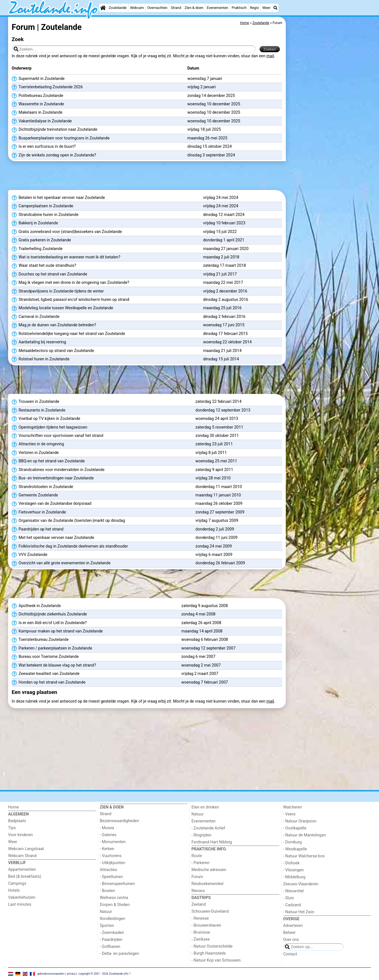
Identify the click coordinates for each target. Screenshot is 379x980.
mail (270, 56)
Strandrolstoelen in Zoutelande (42, 487)
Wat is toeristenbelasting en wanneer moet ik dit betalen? (66, 257)
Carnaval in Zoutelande (36, 317)
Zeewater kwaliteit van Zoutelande (46, 674)
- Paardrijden (111, 940)
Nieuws (198, 891)
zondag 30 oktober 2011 (217, 436)
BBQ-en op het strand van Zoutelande (48, 461)
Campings (17, 883)
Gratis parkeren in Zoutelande (41, 240)
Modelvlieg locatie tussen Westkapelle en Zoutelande (63, 308)
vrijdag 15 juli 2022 (220, 232)
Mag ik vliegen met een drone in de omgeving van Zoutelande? (70, 283)
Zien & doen (194, 8)
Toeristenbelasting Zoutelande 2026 (47, 87)
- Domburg (293, 842)
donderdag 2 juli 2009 (215, 529)
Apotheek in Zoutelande (36, 606)
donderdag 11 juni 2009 (216, 538)
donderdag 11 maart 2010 (219, 487)
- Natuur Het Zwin (299, 912)
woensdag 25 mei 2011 (216, 461)
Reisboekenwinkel (208, 884)
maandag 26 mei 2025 (207, 138)
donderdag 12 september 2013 (223, 410)
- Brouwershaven (206, 925)
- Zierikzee (201, 939)
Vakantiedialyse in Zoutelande (42, 121)
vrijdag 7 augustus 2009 (217, 521)
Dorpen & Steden (115, 905)
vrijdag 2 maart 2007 (200, 674)
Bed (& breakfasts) (25, 876)
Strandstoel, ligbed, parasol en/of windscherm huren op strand (70, 300)
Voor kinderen (21, 835)
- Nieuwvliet (294, 891)
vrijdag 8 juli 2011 (211, 453)
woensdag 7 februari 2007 (205, 682)
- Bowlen (108, 891)
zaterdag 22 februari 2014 (218, 402)
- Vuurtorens (111, 856)
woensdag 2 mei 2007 (201, 665)
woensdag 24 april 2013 (217, 419)
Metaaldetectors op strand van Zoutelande (53, 351)
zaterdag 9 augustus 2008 (205, 606)
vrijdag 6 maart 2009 (214, 555)
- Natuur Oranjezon (300, 821)
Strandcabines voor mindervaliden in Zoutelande (58, 470)
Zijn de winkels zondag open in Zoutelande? (54, 155)
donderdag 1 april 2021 (224, 240)
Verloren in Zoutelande (35, 453)
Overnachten (157, 8)
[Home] (103, 8)
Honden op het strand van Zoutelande (49, 682)
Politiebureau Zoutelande (37, 96)
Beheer (290, 933)
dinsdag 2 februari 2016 (224, 317)
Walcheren (293, 807)
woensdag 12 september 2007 (208, 648)
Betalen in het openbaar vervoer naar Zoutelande (58, 198)
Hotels (14, 890)
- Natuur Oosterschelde (212, 946)
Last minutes (20, 904)
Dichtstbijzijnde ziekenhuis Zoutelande (49, 614)
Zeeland (199, 904)
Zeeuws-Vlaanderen (301, 884)
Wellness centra (114, 898)
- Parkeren (200, 863)
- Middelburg (294, 877)
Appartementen (22, 870)
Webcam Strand (22, 856)
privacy (71, 973)
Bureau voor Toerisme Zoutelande (45, 657)
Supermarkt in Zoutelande (38, 79)
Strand (176, 8)
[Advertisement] (329, 145)
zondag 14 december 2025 (211, 96)
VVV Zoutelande (30, 555)
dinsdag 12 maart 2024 (224, 215)
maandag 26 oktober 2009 (219, 504)
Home (14, 807)
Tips (12, 828)
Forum (197, 877)
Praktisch (239, 8)
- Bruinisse (201, 932)
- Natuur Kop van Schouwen (216, 960)
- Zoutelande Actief (208, 828)
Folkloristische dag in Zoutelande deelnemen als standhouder (70, 546)
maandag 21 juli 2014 (222, 351)
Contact (290, 954)
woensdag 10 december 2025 (214, 104)
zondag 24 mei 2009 (214, 546)
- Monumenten (113, 842)
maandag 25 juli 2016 (222, 308)
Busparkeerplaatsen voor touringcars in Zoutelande (61, 138)
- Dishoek (292, 863)
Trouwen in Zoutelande (35, 402)
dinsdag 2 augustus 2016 (226, 300)
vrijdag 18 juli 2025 (204, 129)
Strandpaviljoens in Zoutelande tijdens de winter (58, 291)
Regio (254, 8)
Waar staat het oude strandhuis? (44, 266)
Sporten (107, 926)
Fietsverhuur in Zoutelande (39, 512)
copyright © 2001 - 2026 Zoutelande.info (103, 973)
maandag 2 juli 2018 (221, 257)
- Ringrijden (201, 835)
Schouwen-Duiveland (210, 911)
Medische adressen (209, 870)
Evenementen (218, 8)
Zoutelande (118, 8)
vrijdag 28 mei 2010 (213, 478)
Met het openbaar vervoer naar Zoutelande (53, 538)
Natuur (106, 912)
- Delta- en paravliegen (120, 954)
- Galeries (108, 835)
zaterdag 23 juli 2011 (214, 444)
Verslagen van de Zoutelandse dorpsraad (52, 504)
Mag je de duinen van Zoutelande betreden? (54, 325)
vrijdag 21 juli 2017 (220, 274)
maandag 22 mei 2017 (223, 283)
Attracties (109, 870)
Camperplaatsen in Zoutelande (43, 206)
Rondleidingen (113, 919)
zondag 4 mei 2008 (198, 614)
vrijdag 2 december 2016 (225, 291)
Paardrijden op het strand (38, 529)
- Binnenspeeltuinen (117, 884)
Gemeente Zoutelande (35, 495)
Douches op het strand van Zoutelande (50, 274)
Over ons (291, 940)
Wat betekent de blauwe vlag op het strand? (54, 665)
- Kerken (107, 849)
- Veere (289, 814)
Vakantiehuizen (22, 897)
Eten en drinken (205, 807)
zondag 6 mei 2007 (198, 657)
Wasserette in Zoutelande (38, 104)
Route (197, 856)
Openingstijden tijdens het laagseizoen (50, 427)
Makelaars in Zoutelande (37, 113)
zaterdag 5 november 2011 (219, 427)
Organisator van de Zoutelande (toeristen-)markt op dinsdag (68, 521)
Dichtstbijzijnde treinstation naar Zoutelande (55, 130)
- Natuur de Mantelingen (305, 835)
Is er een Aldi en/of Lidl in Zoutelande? (49, 623)
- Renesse (200, 918)
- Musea (107, 828)
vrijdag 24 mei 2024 (221, 198)
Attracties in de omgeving (38, 444)
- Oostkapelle (295, 828)
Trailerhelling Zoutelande (37, 249)
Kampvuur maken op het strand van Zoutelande (57, 631)
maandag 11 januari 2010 (218, 495)
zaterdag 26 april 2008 (201, 623)
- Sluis (289, 898)
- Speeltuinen (111, 877)
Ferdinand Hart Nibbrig (212, 842)
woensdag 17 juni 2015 (224, 325)
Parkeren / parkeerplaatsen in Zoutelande (52, 648)
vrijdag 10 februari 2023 (224, 223)
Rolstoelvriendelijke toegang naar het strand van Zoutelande (68, 334)
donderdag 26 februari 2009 (220, 563)
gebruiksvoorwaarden (51, 973)
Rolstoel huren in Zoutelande (41, 359)
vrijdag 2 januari (201, 87)
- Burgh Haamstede (209, 953)
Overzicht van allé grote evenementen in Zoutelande (61, 563)
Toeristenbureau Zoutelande (40, 640)
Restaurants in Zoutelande (39, 410)
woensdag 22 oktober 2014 (227, 342)
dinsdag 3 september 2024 (211, 155)
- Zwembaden (112, 933)
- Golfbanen (110, 947)
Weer (266, 8)
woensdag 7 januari (205, 79)
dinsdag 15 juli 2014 (221, 359)
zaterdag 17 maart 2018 (225, 266)
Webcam (137, 8)
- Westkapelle (295, 849)
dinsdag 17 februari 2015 (226, 334)
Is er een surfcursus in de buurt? (44, 147)
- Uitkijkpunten (113, 863)
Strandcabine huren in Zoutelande (45, 215)
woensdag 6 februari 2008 (205, 640)
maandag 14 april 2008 (202, 631)
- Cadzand (292, 905)
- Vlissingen (294, 870)
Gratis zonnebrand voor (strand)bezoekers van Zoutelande (67, 232)
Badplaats (17, 821)
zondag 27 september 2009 (220, 512)
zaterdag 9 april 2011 (214, 470)
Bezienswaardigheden (119, 821)
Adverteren (293, 926)
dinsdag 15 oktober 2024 (209, 147)
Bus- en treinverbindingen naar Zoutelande (53, 478)
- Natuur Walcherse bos (304, 856)
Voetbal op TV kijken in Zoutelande (46, 419)
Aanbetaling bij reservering (39, 342)
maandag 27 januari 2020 (226, 249)
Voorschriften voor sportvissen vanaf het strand (57, 436)
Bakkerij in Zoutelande (35, 223)
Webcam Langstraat (26, 849)
